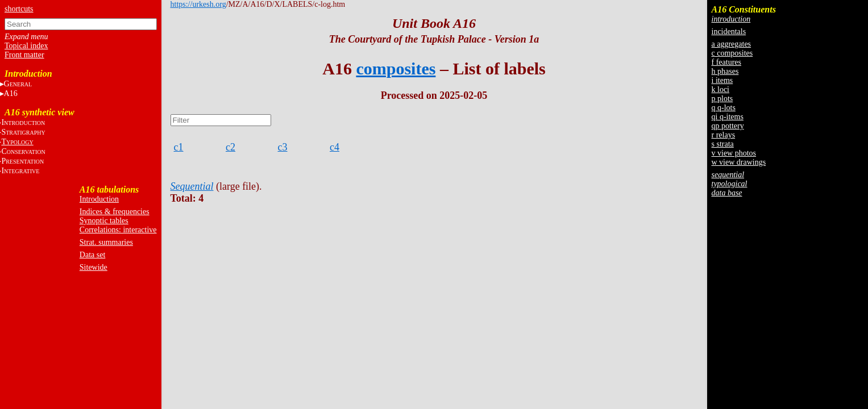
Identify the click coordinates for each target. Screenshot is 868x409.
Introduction (99, 199)
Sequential (192, 186)
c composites (732, 53)
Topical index (26, 46)
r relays (724, 135)
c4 (335, 147)
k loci (721, 89)
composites (396, 68)
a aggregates (732, 44)
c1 (179, 147)
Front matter (24, 55)
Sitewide (94, 267)
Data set (92, 255)
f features (726, 62)
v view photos (734, 153)
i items (722, 80)
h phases (725, 71)
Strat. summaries (106, 242)
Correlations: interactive (118, 230)
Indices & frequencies (115, 212)
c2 (231, 147)
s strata (723, 144)
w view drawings (739, 162)
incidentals (729, 32)
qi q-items (728, 117)
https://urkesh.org (198, 4)
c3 (283, 147)
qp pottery (728, 126)
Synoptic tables (104, 221)
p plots (722, 99)
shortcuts (19, 9)
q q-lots (724, 108)
